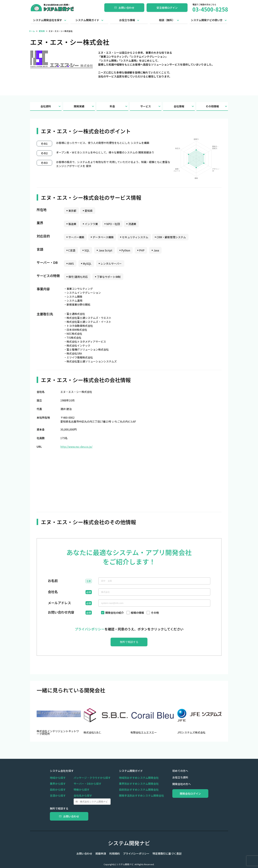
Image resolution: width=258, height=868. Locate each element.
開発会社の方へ (180, 784)
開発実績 (84, 106)
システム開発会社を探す (48, 20)
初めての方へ (179, 771)
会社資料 (51, 106)
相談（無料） (167, 20)
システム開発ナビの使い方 (207, 20)
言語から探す (58, 795)
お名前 (53, 581)
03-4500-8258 (210, 9)
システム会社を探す (62, 771)
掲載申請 (101, 853)
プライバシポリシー (90, 629)
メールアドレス (59, 603)
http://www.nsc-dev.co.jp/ (76, 447)
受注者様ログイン (167, 8)
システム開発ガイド (87, 20)
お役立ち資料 (179, 777)
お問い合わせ (124, 8)
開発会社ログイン (189, 793)
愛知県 (42, 31)
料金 (119, 106)
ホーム (32, 31)
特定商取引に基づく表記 (166, 853)
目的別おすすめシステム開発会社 (138, 790)
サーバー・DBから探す (87, 784)
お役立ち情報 (127, 20)
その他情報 (217, 106)
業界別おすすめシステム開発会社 (138, 784)
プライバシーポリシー (136, 853)
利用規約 (115, 853)
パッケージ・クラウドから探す (92, 778)
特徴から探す (82, 790)
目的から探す (58, 790)
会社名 (53, 592)
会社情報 (184, 106)
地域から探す (58, 778)
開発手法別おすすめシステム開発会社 (141, 795)
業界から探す (58, 784)
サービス (151, 106)
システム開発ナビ (129, 843)
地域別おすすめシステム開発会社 (138, 778)
